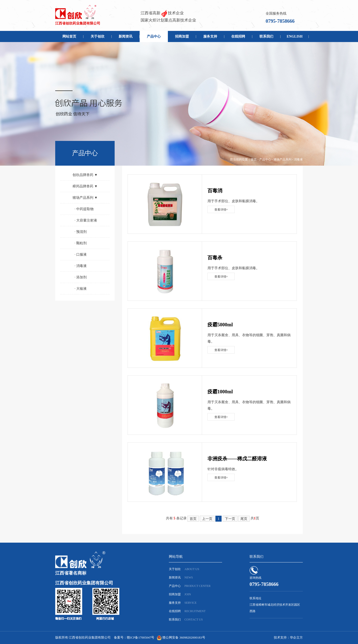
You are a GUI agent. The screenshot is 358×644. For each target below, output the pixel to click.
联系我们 (266, 36)
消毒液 (298, 159)
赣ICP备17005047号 (141, 637)
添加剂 (81, 277)
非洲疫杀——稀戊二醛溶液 (237, 459)
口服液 (81, 255)
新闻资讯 (126, 36)
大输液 (81, 289)
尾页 (244, 519)
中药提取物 (84, 209)
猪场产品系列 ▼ (85, 198)
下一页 (230, 519)
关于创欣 (98, 36)
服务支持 (210, 36)
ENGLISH (295, 36)
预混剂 (81, 232)
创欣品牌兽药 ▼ (85, 175)
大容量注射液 (86, 220)
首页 (254, 159)
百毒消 (215, 191)
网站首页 (69, 36)
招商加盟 (182, 36)
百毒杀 (215, 258)
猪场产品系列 (282, 159)
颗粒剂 (81, 243)
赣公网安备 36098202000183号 (184, 637)
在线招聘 (238, 36)
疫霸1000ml (220, 392)
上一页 (207, 519)
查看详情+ (221, 210)
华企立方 (296, 637)
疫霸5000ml (220, 325)
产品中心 (154, 36)
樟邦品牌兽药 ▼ (85, 186)
